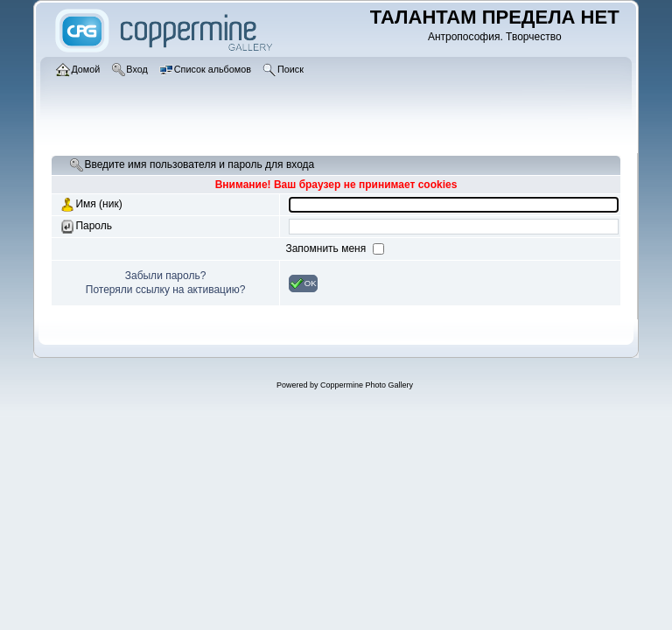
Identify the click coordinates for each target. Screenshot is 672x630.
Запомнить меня (327, 248)
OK (303, 283)
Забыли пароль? (166, 276)
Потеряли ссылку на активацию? (166, 290)
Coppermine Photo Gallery (367, 385)
